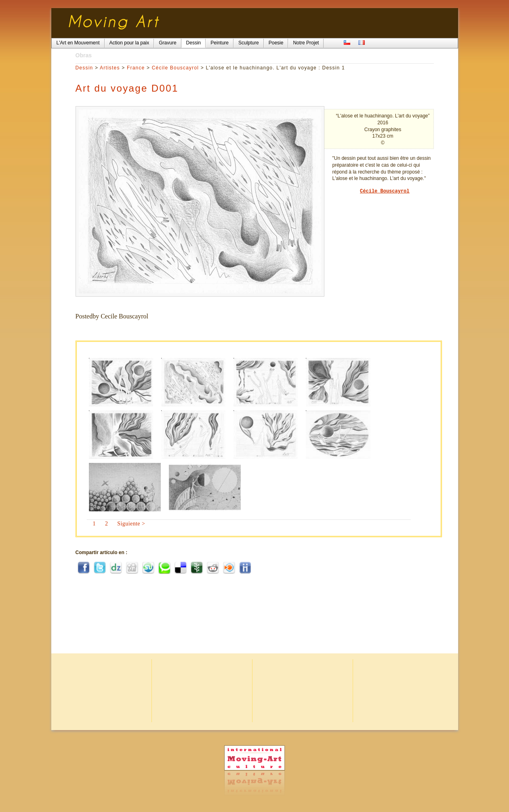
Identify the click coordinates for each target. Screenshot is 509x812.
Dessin (84, 68)
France (136, 68)
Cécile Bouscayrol (175, 68)
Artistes (110, 68)
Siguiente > (131, 524)
